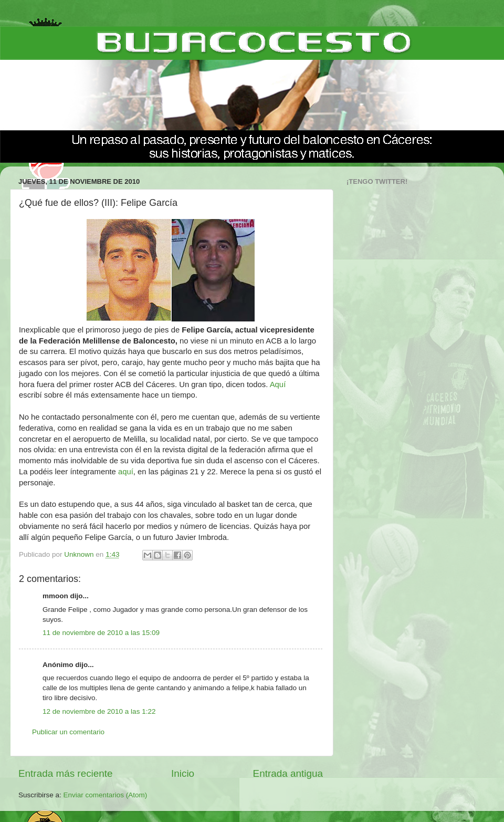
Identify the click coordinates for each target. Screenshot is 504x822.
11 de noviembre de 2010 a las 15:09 (101, 633)
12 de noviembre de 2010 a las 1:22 (99, 711)
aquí (126, 472)
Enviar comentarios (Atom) (106, 795)
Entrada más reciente (66, 773)
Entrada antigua (288, 773)
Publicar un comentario (68, 732)
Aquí (278, 384)
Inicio (183, 773)
